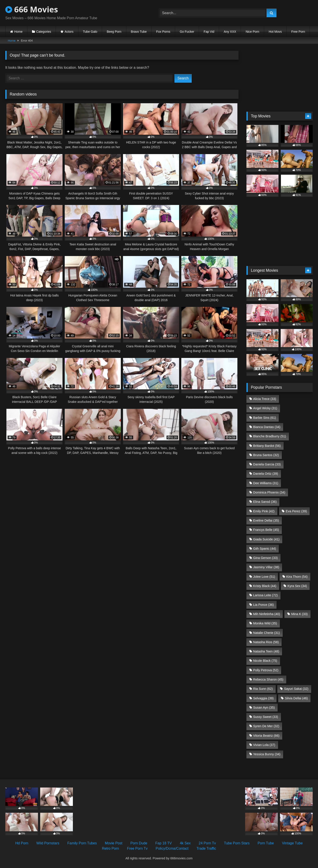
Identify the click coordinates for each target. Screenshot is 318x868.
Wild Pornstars (48, 843)
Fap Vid (209, 32)
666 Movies (32, 9)
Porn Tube (266, 843)
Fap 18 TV (163, 843)
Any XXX (230, 32)
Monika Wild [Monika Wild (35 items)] (265, 623)
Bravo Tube (139, 32)
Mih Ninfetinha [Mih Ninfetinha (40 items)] (267, 614)
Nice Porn (252, 32)
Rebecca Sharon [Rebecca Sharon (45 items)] (268, 679)
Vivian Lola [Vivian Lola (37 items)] (264, 745)
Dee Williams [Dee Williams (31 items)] (266, 483)
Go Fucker (187, 32)
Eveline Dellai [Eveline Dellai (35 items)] (266, 520)
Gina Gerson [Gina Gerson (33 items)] (265, 558)
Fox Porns (163, 32)
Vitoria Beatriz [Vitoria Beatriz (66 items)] (266, 736)
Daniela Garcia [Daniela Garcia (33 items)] (267, 464)
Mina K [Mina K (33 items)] (299, 614)
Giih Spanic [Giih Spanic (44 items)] (264, 549)
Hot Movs (275, 32)
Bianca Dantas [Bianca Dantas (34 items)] (267, 427)
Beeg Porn (114, 32)
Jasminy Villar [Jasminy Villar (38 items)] (266, 567)
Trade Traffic (206, 848)
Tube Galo (90, 32)
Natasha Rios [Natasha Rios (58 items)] (266, 642)
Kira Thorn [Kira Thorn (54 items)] (297, 577)
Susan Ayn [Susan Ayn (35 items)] (264, 707)
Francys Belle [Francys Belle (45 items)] (266, 530)
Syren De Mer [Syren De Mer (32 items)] (266, 726)
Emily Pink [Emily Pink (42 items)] (264, 511)
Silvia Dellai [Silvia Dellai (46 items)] (296, 698)
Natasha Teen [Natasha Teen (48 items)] (266, 651)
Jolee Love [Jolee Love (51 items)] (264, 577)
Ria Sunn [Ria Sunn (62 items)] (263, 689)
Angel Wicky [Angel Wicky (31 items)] (265, 408)
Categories (44, 32)
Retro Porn (110, 848)
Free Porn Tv (137, 848)
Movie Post (114, 843)
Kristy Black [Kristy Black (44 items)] (265, 586)
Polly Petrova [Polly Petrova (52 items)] (266, 670)
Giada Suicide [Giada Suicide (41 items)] (266, 539)
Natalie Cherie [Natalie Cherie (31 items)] (266, 633)
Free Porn (298, 32)
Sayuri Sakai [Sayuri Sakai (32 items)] (296, 689)
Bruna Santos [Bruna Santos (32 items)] (266, 455)
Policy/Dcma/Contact (172, 848)
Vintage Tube (292, 843)
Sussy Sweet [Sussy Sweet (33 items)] (266, 717)
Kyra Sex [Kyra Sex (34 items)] (297, 586)
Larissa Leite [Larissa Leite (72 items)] (265, 595)
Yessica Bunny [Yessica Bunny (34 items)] (267, 754)
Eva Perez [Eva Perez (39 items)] (296, 511)
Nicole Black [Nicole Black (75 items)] (265, 661)
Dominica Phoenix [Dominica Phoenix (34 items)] (269, 492)
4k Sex (185, 843)
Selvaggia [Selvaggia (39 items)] (263, 698)
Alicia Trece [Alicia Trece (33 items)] (265, 399)
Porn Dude (139, 843)
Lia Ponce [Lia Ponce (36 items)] (263, 605)
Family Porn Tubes (82, 843)
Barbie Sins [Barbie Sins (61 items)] (264, 418)
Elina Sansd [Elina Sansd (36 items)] (265, 502)
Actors (69, 32)
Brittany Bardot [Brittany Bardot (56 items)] (267, 446)
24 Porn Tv (207, 843)
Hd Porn (22, 843)
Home (18, 32)
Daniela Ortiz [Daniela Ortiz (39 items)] (266, 474)
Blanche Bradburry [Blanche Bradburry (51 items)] (270, 436)
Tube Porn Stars (237, 843)
